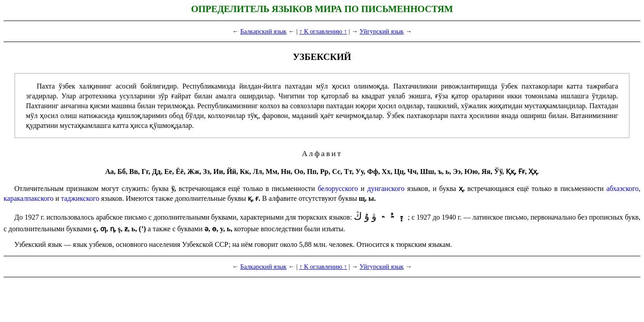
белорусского (338, 189)
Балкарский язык (263, 31)
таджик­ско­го (80, 198)
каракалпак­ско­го (29, 198)
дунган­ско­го (386, 189)
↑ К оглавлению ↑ (323, 31)
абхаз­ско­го (623, 189)
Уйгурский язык (382, 31)
